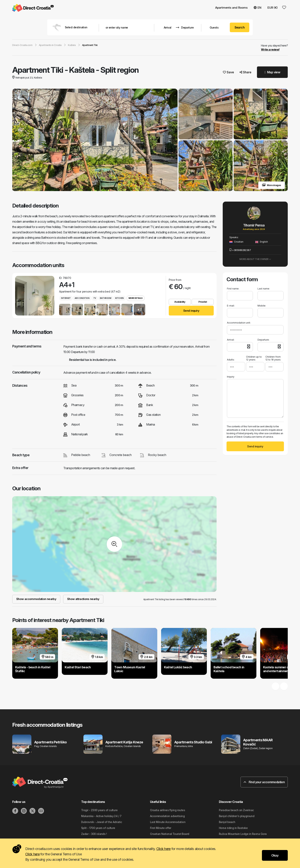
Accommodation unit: (239, 323)
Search (240, 27)
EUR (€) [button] (273, 8)
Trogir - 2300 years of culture (99, 810)
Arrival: (231, 340)
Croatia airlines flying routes (168, 810)
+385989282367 (240, 250)
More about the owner (255, 259)
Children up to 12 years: (254, 358)
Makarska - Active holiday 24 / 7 (101, 816)
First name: (233, 289)
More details (136, 298)
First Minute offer (161, 828)
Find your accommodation (264, 782)
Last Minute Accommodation (168, 822)
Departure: (263, 340)
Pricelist (203, 302)
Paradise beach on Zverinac (236, 810)
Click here (163, 849)
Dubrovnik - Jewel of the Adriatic (102, 822)
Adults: (231, 358)
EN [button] (258, 8)
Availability (180, 302)
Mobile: (262, 306)
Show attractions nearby (83, 599)
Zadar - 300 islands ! (94, 834)
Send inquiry (191, 311)
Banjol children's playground (237, 816)
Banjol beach (227, 822)
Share (245, 72)
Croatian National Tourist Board (170, 834)
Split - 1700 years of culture (98, 828)
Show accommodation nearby (36, 599)
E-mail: (231, 306)
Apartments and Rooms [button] (231, 8)
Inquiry (231, 377)
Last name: (264, 289)
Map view (272, 72)
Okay (275, 855)
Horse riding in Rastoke (233, 828)
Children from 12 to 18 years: (273, 358)
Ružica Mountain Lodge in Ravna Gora (243, 834)
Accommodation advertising (167, 816)
